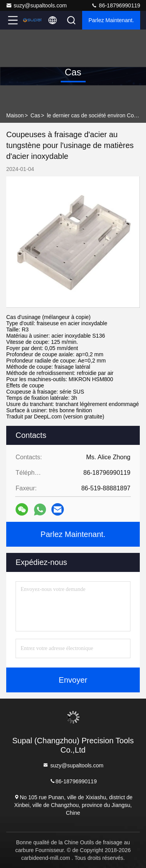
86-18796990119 (116, 5)
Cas (35, 115)
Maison (15, 115)
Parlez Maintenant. (111, 20)
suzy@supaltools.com (36, 5)
